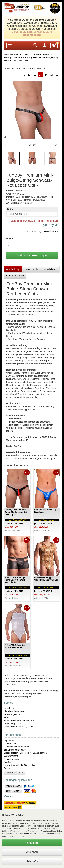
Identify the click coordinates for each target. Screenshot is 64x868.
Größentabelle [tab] (32, 269)
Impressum (9, 741)
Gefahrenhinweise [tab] (15, 276)
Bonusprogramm (12, 714)
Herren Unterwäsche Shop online (20, 765)
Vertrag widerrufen (15, 772)
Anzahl (10, 238)
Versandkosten (50, 231)
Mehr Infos (32, 861)
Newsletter (9, 708)
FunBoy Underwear (13, 57)
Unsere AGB (10, 744)
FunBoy (47, 54)
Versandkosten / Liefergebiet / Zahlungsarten (25, 753)
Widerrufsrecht (11, 756)
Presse (7, 768)
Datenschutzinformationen (16, 747)
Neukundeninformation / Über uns (20, 721)
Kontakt (7, 718)
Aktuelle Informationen (15, 711)
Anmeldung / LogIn (13, 724)
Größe (10, 209)
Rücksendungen (12, 759)
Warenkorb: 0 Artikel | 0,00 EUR (19, 727)
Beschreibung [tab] (13, 269)
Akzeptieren (32, 843)
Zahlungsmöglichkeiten (15, 750)
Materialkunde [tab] (50, 269)
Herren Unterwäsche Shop (28, 54)
